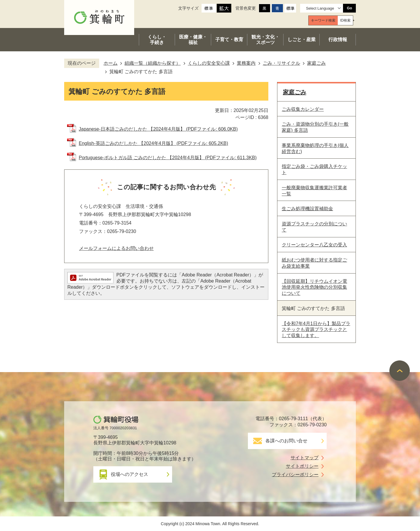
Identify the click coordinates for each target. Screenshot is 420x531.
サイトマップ (304, 458)
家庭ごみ (316, 63)
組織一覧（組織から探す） (153, 63)
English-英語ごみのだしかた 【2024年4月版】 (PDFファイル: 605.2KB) (153, 143)
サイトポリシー (302, 466)
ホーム (111, 63)
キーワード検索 (323, 20)
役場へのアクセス (129, 474)
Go (349, 8)
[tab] (323, 20)
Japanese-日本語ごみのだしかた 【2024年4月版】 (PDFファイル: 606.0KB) (158, 129)
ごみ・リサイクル (281, 63)
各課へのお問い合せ (286, 441)
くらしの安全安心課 (209, 63)
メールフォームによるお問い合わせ (116, 248)
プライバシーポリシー (295, 475)
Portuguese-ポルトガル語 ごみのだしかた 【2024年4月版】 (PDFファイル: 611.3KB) (168, 158)
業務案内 (246, 63)
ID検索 (345, 20)
